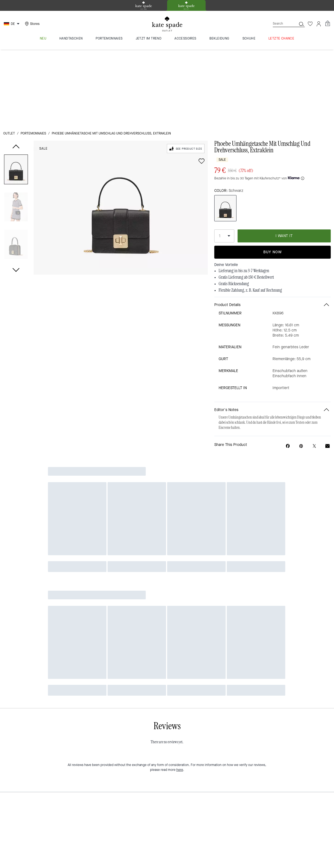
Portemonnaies (33, 58)
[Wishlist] (310, 24)
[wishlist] (202, 86)
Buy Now (273, 177)
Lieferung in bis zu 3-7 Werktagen (244, 195)
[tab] (144, 5)
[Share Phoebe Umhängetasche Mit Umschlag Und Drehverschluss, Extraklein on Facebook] (288, 370)
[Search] (280, 24)
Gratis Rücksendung (234, 208)
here (180, 680)
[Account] (319, 24)
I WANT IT (284, 160)
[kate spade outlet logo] (167, 24)
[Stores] (32, 24)
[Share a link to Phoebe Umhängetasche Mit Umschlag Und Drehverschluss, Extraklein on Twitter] (314, 370)
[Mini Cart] (327, 24)
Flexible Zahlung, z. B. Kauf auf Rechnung (250, 215)
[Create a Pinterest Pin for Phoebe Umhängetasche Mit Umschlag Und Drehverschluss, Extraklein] (301, 370)
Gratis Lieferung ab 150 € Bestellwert (246, 202)
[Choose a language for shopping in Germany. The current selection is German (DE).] (12, 24)
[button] (16, 95)
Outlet (9, 58)
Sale (43, 73)
